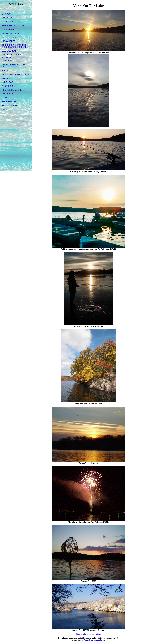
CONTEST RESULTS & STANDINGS (12, 56)
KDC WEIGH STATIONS (12, 90)
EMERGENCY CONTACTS (13, 26)
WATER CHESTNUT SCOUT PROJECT (14, 66)
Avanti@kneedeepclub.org (94, 640)
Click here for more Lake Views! (89, 634)
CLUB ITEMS (8, 61)
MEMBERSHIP (8, 30)
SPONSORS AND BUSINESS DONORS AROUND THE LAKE (15, 46)
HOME (5, 109)
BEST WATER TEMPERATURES (16, 74)
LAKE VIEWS (8, 82)
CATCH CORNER (9, 37)
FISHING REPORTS (10, 33)
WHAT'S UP (7, 14)
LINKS (5, 98)
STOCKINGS (7, 86)
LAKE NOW (7, 18)
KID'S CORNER (9, 41)
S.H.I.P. (5, 71)
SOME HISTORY (9, 102)
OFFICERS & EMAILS (11, 22)
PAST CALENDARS (10, 106)
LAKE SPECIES (9, 94)
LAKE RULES (8, 78)
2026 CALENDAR (9, 51)
